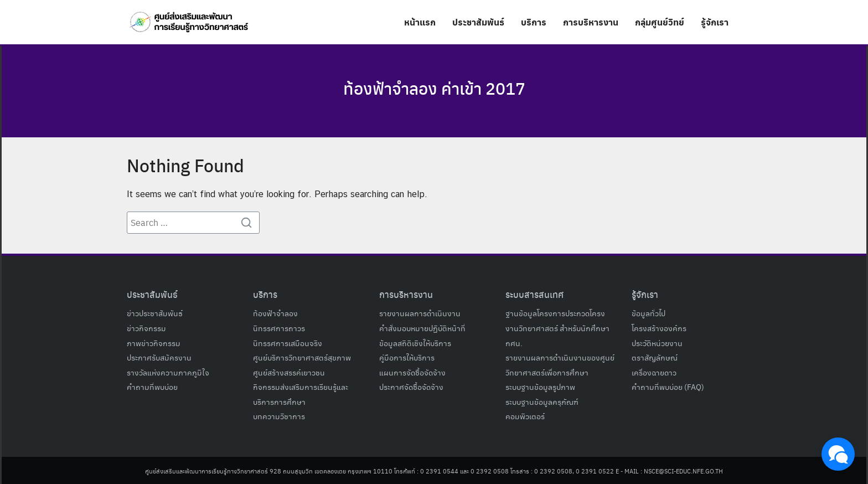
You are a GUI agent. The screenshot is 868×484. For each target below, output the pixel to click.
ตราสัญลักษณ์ (655, 357)
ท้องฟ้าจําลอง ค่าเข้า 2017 (434, 87)
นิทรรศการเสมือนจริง (288, 343)
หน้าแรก (420, 22)
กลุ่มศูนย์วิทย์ (660, 22)
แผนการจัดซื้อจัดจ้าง (412, 372)
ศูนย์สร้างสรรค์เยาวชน (289, 372)
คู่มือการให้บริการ (407, 357)
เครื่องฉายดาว (654, 372)
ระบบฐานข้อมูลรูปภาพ (540, 387)
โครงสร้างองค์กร (659, 328)
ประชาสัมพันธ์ (478, 22)
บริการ (534, 22)
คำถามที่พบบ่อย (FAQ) (668, 387)
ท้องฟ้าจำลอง (275, 313)
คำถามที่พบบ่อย (152, 387)
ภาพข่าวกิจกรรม (154, 343)
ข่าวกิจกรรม (146, 328)
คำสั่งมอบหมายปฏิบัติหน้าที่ (422, 328)
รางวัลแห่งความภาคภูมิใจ (168, 372)
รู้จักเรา (715, 22)
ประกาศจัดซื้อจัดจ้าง (411, 387)
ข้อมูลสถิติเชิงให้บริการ (415, 343)
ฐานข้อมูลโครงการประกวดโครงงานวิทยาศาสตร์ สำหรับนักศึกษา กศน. (557, 328)
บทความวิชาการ (279, 416)
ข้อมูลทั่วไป (649, 313)
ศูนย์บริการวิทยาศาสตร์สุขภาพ (302, 357)
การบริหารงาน (591, 22)
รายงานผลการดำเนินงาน (420, 313)
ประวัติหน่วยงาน (657, 343)
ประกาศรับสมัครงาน (159, 357)
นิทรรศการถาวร (279, 328)
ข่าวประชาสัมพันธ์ (155, 313)
